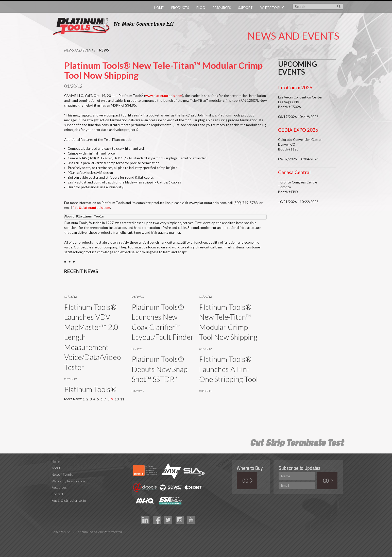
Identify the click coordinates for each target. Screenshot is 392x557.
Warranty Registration (68, 481)
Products (180, 8)
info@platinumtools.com (91, 208)
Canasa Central (294, 172)
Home (159, 8)
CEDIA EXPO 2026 (298, 130)
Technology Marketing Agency (54, 538)
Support (245, 8)
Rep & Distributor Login (69, 500)
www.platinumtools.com (164, 96)
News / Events (62, 475)
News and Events (80, 50)
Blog (201, 8)
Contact (57, 494)
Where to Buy (272, 8)
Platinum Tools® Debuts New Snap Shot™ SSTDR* (160, 369)
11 (122, 399)
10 (117, 399)
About (56, 468)
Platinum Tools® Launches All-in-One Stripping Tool (228, 369)
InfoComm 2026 (295, 88)
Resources (222, 8)
